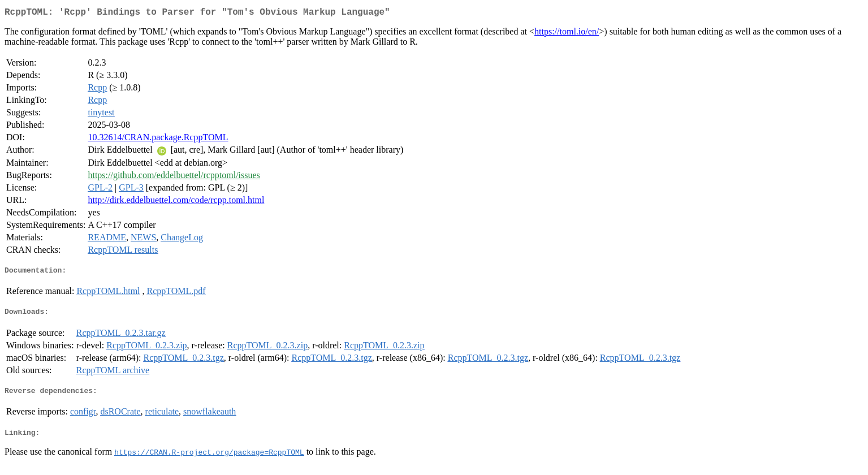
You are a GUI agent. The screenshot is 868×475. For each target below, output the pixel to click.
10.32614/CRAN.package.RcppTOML (158, 139)
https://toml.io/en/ (567, 34)
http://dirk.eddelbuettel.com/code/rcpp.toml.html (176, 202)
